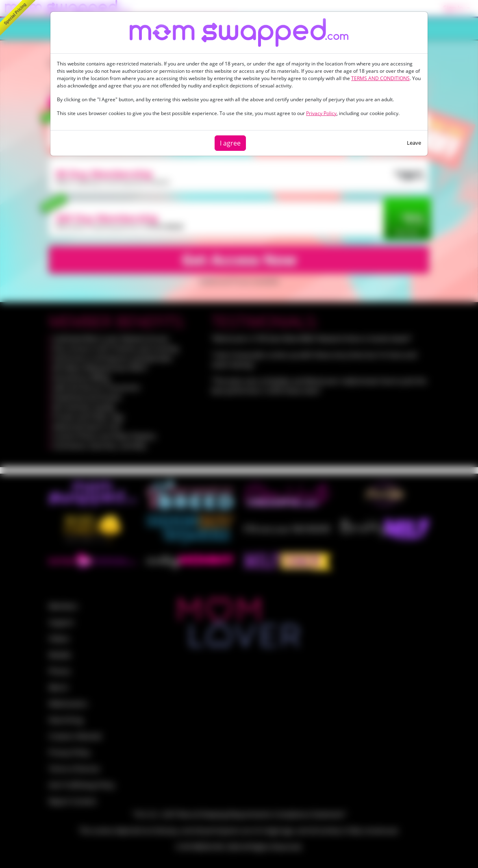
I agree (230, 143)
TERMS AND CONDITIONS (380, 78)
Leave (414, 143)
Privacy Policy (321, 113)
